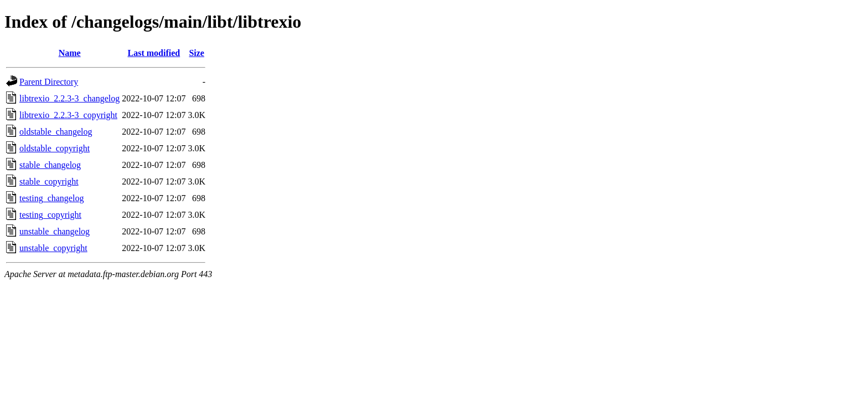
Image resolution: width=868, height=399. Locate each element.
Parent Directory (49, 82)
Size (197, 53)
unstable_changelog (55, 231)
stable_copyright (49, 181)
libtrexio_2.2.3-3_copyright (68, 115)
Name (70, 53)
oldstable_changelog (56, 132)
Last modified (154, 53)
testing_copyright (50, 215)
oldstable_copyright (55, 148)
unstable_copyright (53, 248)
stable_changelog (50, 165)
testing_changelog (51, 198)
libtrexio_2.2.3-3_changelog (69, 98)
